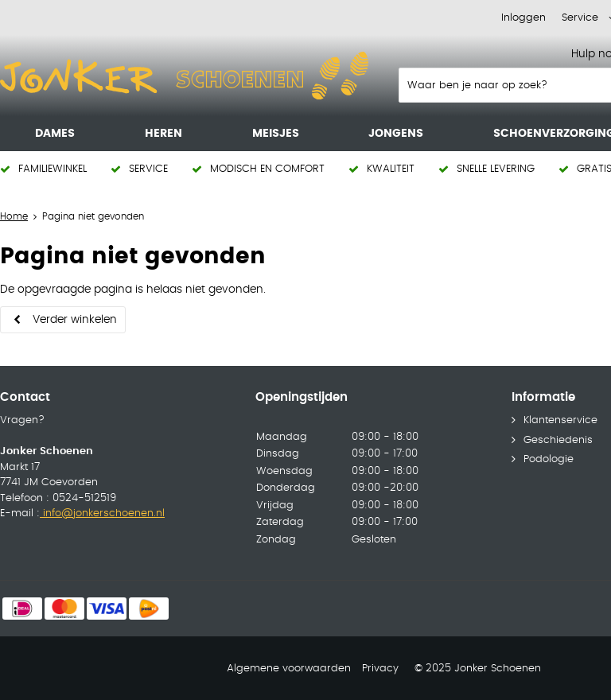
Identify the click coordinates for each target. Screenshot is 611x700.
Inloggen (523, 18)
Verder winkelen (75, 320)
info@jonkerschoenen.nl (102, 513)
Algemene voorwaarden (289, 669)
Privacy (380, 669)
